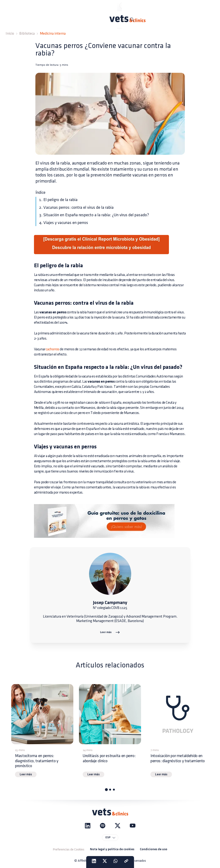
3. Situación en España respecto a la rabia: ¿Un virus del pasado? (94, 215)
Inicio (10, 34)
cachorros (52, 349)
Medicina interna (53, 34)
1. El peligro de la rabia (58, 200)
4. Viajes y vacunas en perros (64, 223)
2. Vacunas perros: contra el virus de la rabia (76, 207)
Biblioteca (27, 34)
